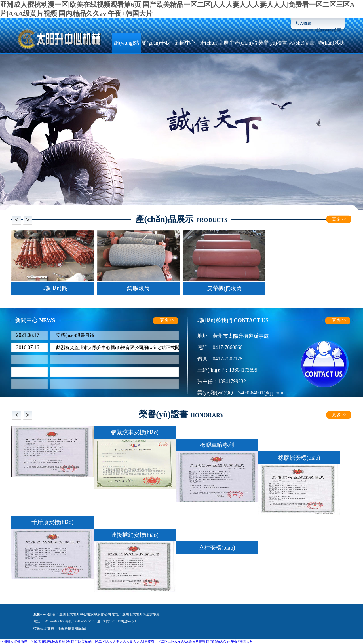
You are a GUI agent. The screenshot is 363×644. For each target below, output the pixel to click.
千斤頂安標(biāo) (52, 522)
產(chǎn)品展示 (214, 53)
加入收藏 (303, 23)
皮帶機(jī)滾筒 (224, 288)
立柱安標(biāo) (217, 548)
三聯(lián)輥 (52, 288)
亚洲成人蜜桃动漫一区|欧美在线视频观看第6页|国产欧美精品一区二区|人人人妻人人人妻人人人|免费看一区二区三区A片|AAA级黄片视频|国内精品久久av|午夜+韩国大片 (126, 641)
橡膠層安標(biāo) (299, 458)
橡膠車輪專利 (217, 445)
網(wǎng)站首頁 (127, 53)
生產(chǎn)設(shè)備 (244, 53)
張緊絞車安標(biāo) (135, 432)
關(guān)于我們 (156, 53)
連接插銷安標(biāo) (135, 535)
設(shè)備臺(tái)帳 (302, 53)
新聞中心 (185, 43)
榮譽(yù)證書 (273, 43)
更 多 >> (339, 219)
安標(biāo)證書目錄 (75, 335)
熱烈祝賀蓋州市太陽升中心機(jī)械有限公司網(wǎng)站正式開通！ (118, 349)
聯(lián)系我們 (331, 53)
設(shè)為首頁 (329, 30)
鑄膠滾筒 (138, 288)
